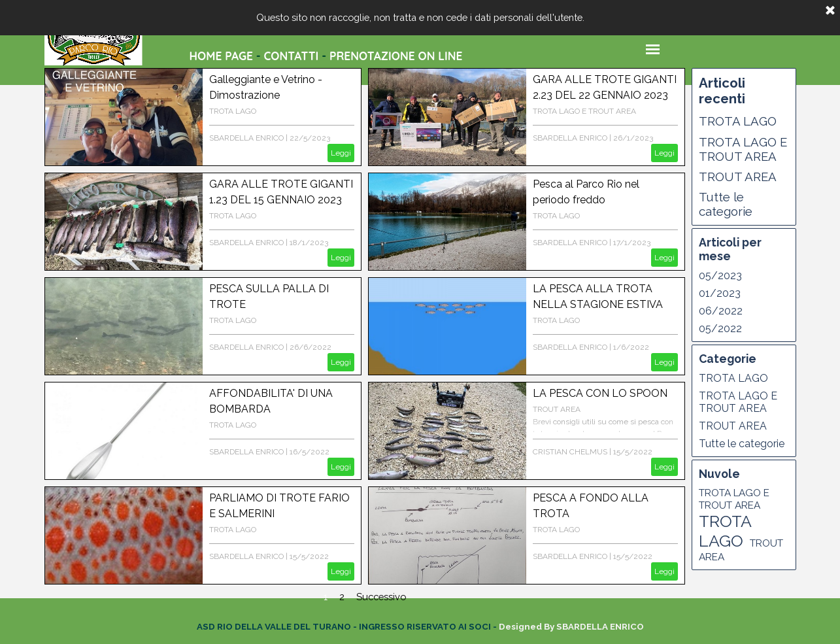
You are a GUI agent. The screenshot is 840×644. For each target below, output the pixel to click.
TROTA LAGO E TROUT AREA (584, 111)
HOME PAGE (221, 56)
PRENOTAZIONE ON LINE (396, 56)
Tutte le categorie (726, 204)
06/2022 (721, 311)
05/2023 (720, 276)
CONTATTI (291, 56)
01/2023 (720, 293)
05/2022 (720, 329)
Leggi (341, 153)
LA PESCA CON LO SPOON (600, 393)
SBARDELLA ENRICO (246, 138)
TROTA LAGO (233, 111)
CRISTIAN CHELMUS (570, 452)
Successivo (381, 597)
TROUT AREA (557, 409)
